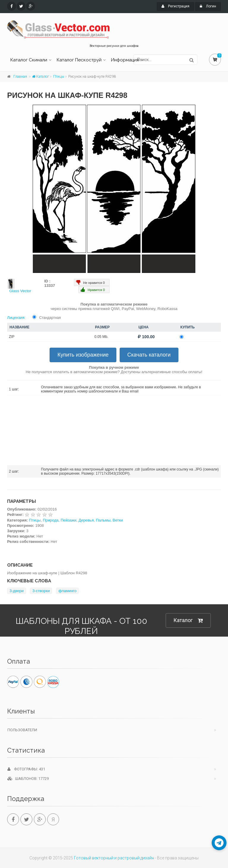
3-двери (17, 591)
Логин (208, 6)
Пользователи (22, 730)
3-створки (41, 591)
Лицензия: (16, 318)
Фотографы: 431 (26, 769)
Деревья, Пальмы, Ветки (100, 520)
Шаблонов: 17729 (28, 779)
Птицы (59, 77)
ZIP (12, 337)
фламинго (67, 591)
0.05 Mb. (101, 337)
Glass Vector (20, 291)
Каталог (41, 77)
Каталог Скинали (29, 60)
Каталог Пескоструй (79, 60)
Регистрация (175, 6)
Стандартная (50, 318)
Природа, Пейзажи (60, 520)
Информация (125, 60)
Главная (20, 77)
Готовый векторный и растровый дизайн (114, 858)
